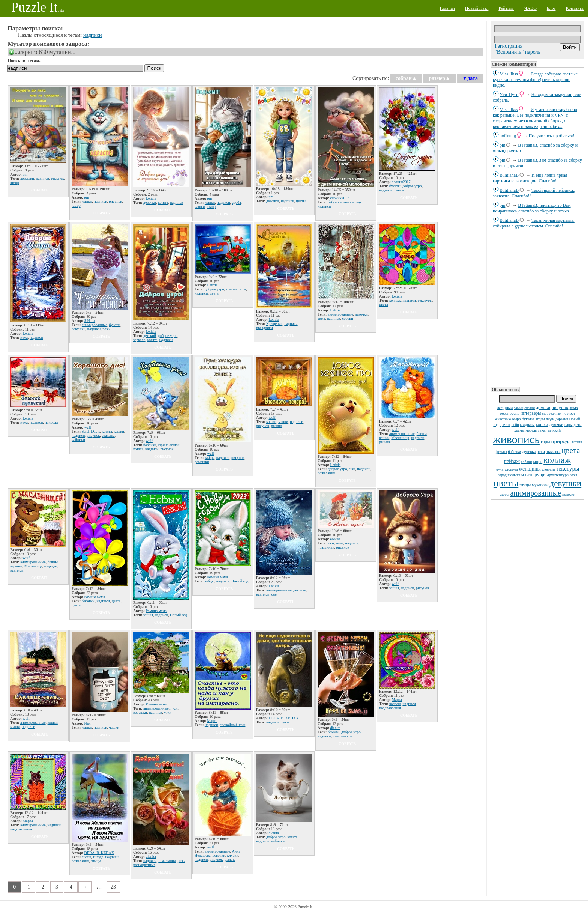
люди (550, 419)
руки (285, 722)
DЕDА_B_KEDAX (284, 718)
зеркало (139, 340)
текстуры (567, 469)
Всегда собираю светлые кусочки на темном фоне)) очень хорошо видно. (535, 80)
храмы (519, 430)
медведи (51, 566)
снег (274, 594)
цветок (505, 425)
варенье (16, 566)
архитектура (558, 475)
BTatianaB (509, 175)
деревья (529, 451)
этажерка (553, 452)
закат (542, 430)
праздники (265, 328)
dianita (335, 728)
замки (518, 408)
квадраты (527, 425)
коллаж (557, 460)
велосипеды (353, 202)
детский (554, 430)
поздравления (390, 708)
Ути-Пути (509, 95)
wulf (88, 427)
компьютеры (236, 289)
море (538, 462)
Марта (212, 721)
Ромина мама (95, 597)
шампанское (342, 736)
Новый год (178, 615)
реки (541, 451)
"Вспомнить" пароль (517, 52)
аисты (86, 857)
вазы (573, 475)
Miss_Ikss (509, 74)
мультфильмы (507, 469)
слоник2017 (340, 198)
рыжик (277, 426)
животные (503, 419)
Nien (88, 723)
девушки (565, 484)
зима (574, 408)
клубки (233, 855)
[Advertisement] (537, 308)
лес (499, 408)
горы (545, 442)
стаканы (108, 435)
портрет (569, 413)
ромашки (202, 462)
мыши (283, 422)
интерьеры (531, 413)
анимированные (536, 493)
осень (514, 413)
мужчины (540, 485)
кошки (542, 424)
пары (568, 425)
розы (504, 413)
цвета (571, 450)
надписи (93, 35)
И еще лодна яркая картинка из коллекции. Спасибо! (530, 178)
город (502, 475)
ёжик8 (335, 539)
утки (168, 712)
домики (543, 408)
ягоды (540, 419)
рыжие (230, 860)
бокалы (334, 732)
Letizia (151, 198)
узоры (504, 494)
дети (577, 424)
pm (502, 145)
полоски (569, 494)
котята (577, 442)
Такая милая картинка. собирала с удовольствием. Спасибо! (534, 223)
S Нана (90, 321)
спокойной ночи (232, 725)
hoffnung (508, 136)
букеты (528, 419)
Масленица (400, 438)
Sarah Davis (91, 431)
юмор (15, 183)
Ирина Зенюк (169, 445)
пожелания (326, 473)
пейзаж (512, 461)
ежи (352, 469)
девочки (556, 424)
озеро (516, 419)
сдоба (237, 202)
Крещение (274, 324)
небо (515, 425)
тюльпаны (516, 475)
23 (113, 887)
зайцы (210, 458)
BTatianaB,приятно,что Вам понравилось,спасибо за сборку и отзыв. (532, 208)
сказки (529, 408)
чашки (200, 207)
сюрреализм (551, 413)
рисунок (560, 407)
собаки (526, 462)
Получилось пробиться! (552, 136)
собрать (40, 190)
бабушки (335, 202)
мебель (531, 430)
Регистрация (508, 46)
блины (422, 434)
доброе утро (412, 186)
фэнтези (548, 469)
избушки (140, 712)
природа (561, 441)
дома (508, 408)
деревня (562, 419)
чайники (78, 440)
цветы (506, 483)
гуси (174, 708)
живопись (516, 439)
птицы (525, 485)
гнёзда (98, 857)
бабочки (515, 452)
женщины (530, 469)
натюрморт (535, 475)
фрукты (501, 452)
